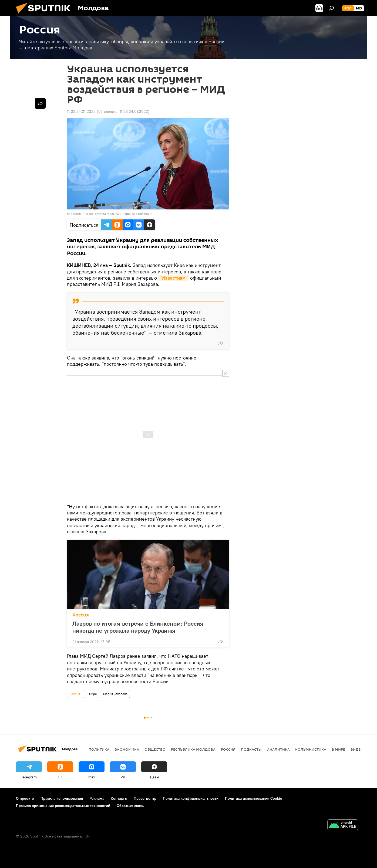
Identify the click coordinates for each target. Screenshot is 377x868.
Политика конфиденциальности (191, 798)
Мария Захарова (115, 694)
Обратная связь (130, 806)
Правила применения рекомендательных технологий (63, 806)
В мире (92, 694)
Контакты (119, 798)
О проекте (25, 798)
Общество (155, 749)
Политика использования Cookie (254, 798)
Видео (357, 749)
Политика (99, 749)
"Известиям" (174, 278)
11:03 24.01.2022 (81, 111)
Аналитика (278, 749)
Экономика (127, 749)
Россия (81, 615)
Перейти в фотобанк (137, 214)
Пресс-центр (145, 798)
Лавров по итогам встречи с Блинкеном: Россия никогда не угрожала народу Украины (138, 627)
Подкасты (251, 749)
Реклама (97, 798)
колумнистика (311, 749)
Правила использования (62, 798)
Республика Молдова (193, 749)
